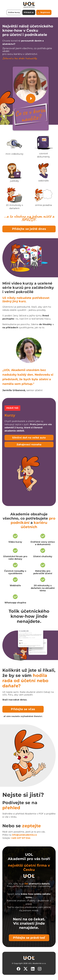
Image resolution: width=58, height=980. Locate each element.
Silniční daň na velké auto (29, 438)
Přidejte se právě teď (29, 938)
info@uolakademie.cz (25, 835)
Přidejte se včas (23, 709)
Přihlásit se (29, 12)
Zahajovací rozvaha (29, 444)
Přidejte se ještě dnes (29, 229)
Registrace (44, 12)
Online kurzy (14, 12)
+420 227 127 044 (20, 838)
